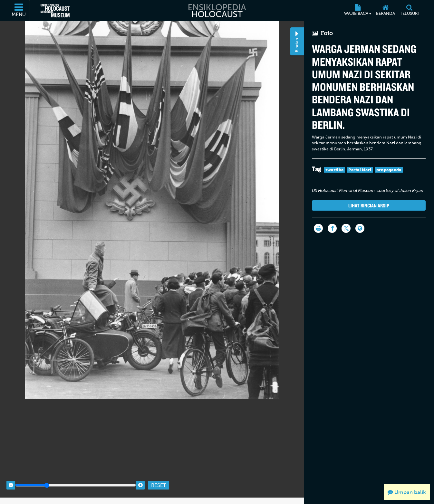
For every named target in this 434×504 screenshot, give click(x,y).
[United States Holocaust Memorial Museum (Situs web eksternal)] (55, 11)
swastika (334, 170)
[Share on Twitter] (346, 228)
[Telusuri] (410, 11)
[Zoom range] (76, 479)
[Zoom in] (140, 479)
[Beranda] (386, 11)
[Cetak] (318, 228)
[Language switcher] (360, 228)
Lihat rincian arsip (369, 205)
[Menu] (19, 11)
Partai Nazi (360, 170)
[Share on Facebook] (332, 228)
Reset (159, 479)
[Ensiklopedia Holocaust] (217, 11)
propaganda (389, 170)
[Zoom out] (11, 479)
